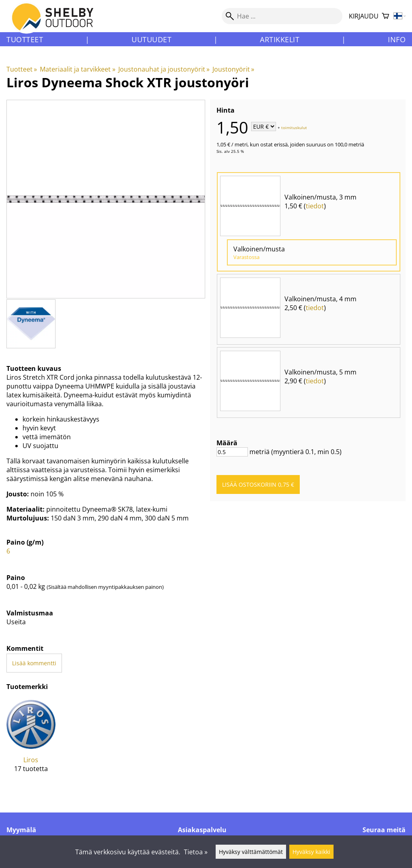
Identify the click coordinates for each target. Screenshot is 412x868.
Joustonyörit (233, 69)
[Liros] (31, 742)
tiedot (315, 206)
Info (397, 39)
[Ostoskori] (385, 16)
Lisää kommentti (34, 663)
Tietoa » (196, 852)
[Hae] (282, 16)
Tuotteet (25, 39)
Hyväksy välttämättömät (251, 852)
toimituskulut (294, 127)
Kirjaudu (364, 16)
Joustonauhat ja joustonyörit (164, 69)
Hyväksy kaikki (311, 852)
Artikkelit (280, 39)
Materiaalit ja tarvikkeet (77, 69)
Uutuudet (151, 39)
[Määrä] (232, 452)
